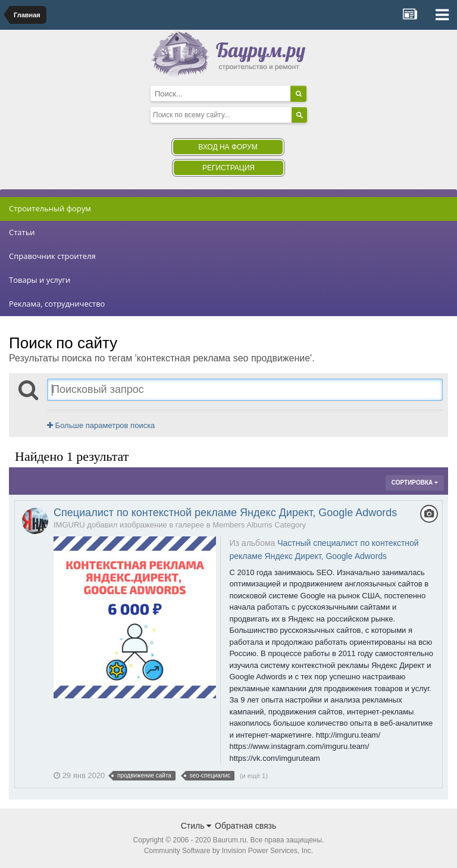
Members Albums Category (259, 525)
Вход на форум (228, 147)
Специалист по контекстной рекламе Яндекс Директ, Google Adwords (225, 513)
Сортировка (415, 483)
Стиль (196, 826)
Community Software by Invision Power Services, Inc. (228, 851)
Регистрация (228, 168)
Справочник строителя (52, 256)
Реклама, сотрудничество (57, 304)
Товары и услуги (40, 280)
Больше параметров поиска (101, 425)
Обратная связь (245, 826)
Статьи (22, 232)
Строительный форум (50, 208)
